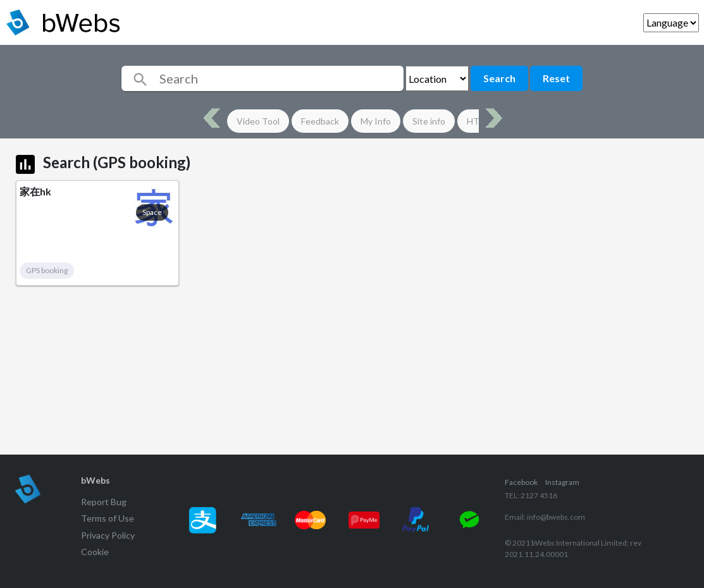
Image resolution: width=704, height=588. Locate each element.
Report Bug (104, 502)
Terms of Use (108, 518)
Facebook (521, 482)
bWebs (96, 480)
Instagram (562, 482)
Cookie (95, 552)
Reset (556, 78)
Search (499, 78)
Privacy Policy (108, 535)
